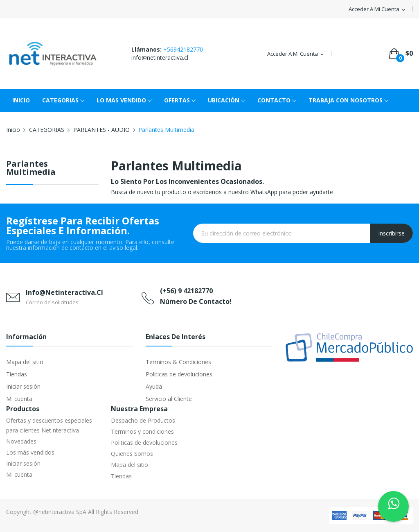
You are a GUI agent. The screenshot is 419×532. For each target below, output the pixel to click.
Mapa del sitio (25, 362)
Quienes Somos (132, 454)
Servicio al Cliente (169, 399)
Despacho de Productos (143, 420)
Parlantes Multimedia (31, 169)
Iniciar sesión (23, 386)
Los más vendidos (30, 452)
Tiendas (17, 374)
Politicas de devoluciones (179, 374)
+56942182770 (183, 49)
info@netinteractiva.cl (160, 58)
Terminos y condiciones (142, 431)
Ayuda (154, 386)
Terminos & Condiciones (178, 362)
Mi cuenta (19, 399)
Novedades (21, 441)
